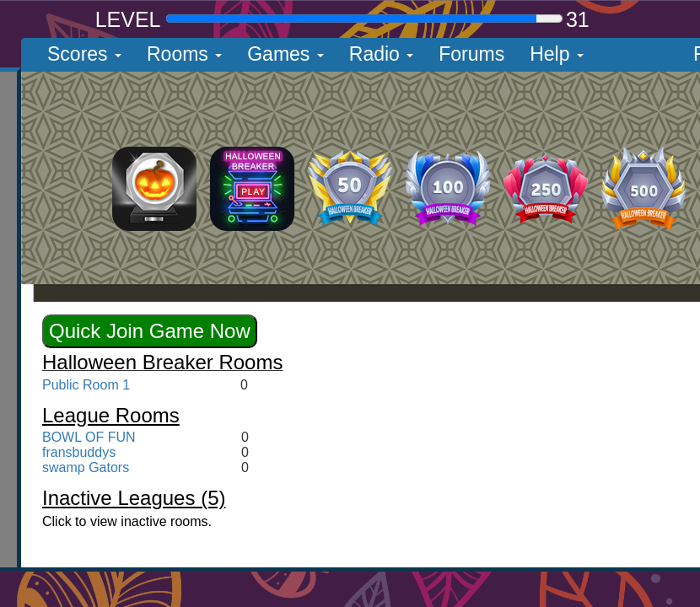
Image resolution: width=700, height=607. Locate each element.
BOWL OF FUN (89, 437)
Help (557, 54)
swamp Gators (86, 467)
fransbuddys (79, 452)
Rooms (184, 54)
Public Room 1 (86, 385)
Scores (84, 54)
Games (285, 54)
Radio (381, 54)
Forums (471, 54)
